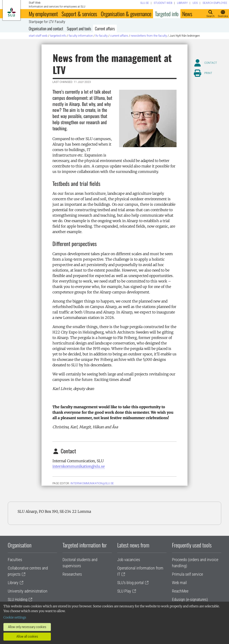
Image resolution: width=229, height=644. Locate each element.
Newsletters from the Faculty (149, 36)
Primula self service (187, 574)
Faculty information (81, 36)
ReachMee (180, 591)
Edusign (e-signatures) (190, 599)
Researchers (72, 574)
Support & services (79, 14)
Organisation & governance (126, 14)
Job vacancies (129, 560)
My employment (43, 14)
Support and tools (79, 28)
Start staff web (38, 36)
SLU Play (124, 591)
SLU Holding (18, 599)
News (187, 14)
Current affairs (105, 28)
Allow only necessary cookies (27, 627)
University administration (28, 591)
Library (13, 583)
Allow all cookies (27, 636)
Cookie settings (15, 617)
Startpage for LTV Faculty (47, 22)
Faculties (15, 560)
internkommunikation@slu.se (79, 466)
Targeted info (167, 14)
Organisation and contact (46, 28)
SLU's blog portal (130, 583)
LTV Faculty (101, 36)
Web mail (179, 583)
